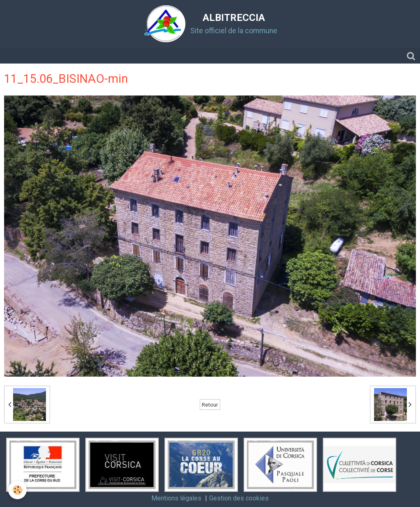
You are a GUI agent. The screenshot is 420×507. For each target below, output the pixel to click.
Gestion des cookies (239, 498)
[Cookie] (17, 490)
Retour (210, 405)
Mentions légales (176, 498)
